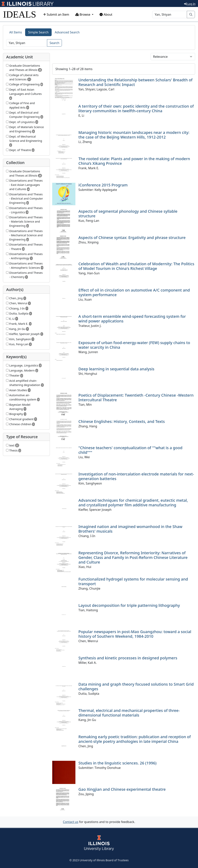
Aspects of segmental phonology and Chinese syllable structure (128, 214)
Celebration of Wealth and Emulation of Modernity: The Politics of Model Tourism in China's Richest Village (136, 266)
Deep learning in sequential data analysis (116, 369)
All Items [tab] (16, 32)
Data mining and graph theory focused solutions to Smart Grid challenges (136, 686)
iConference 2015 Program (103, 185)
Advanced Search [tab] (67, 32)
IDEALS (20, 14)
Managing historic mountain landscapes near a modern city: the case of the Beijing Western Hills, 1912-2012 (134, 135)
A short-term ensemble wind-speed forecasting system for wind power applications (132, 319)
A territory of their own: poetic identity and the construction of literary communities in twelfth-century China (136, 108)
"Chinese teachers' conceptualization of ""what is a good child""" (131, 450)
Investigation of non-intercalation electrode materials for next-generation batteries (136, 476)
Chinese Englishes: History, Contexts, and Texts (122, 421)
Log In (190, 4)
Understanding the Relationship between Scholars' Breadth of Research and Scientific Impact (136, 82)
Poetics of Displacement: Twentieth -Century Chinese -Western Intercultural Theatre (136, 397)
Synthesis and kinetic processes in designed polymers (128, 658)
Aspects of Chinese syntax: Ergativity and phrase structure (132, 238)
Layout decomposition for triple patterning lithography (129, 605)
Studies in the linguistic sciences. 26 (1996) (118, 763)
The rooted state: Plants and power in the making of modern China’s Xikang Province (134, 161)
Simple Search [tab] (38, 32)
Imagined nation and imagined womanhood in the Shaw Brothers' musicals (131, 529)
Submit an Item (56, 14)
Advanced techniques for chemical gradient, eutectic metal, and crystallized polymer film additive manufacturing (133, 503)
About (106, 14)
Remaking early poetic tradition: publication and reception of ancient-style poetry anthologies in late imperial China (135, 739)
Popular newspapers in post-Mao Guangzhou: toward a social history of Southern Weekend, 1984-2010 (135, 634)
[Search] (170, 14)
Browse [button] (83, 14)
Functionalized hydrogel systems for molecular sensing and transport (133, 581)
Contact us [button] (71, 822)
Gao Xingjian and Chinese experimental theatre (122, 789)
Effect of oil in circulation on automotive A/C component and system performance (134, 292)
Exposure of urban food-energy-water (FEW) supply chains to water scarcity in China (134, 345)
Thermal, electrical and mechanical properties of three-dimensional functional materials (129, 713)
